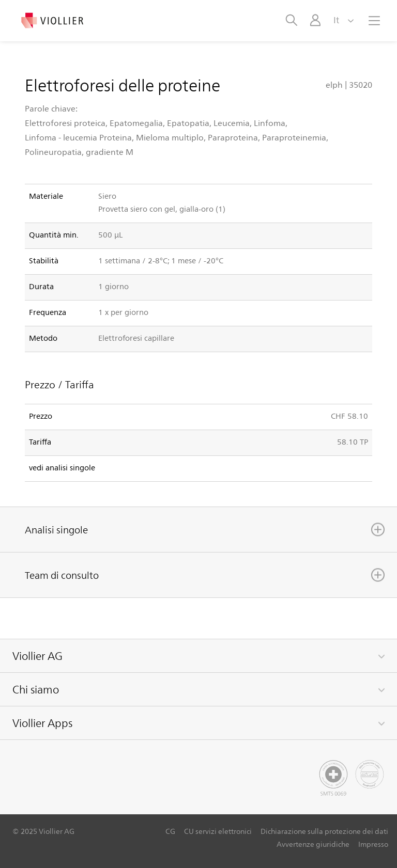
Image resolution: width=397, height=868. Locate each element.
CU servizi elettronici (218, 831)
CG (170, 831)
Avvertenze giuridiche (313, 844)
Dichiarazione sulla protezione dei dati (324, 831)
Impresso (373, 844)
